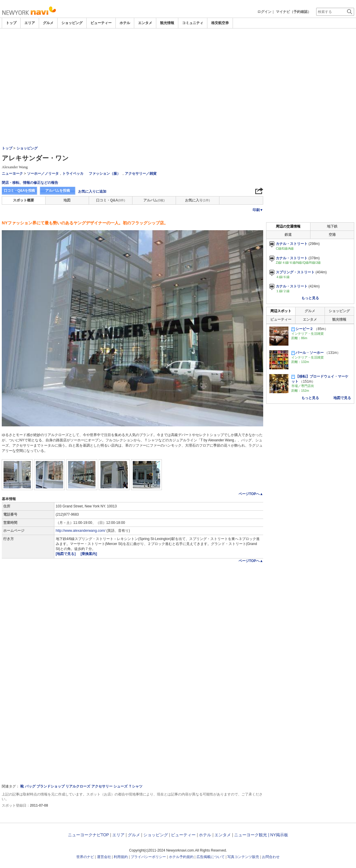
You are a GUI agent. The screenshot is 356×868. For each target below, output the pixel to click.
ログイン (264, 12)
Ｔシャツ (135, 786)
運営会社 (104, 857)
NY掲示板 (279, 835)
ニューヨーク (12, 174)
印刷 (258, 210)
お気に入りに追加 (92, 191)
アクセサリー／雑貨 (141, 174)
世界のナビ (85, 857)
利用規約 (121, 857)
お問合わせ (271, 857)
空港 (332, 235)
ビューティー (101, 23)
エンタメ (145, 23)
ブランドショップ (51, 786)
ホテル (125, 23)
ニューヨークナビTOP (88, 835)
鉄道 (288, 235)
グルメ (48, 23)
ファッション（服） (105, 174)
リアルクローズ (78, 786)
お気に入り (197, 200)
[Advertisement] (178, 45)
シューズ (120, 786)
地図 (67, 200)
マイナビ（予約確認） (293, 12)
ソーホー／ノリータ (43, 174)
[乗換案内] (89, 554)
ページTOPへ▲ (251, 494)
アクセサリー (102, 786)
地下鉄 (332, 226)
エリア (30, 23)
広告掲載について (211, 857)
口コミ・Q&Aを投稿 (19, 191)
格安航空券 (220, 23)
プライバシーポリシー (148, 857)
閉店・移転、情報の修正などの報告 (30, 183)
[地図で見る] (66, 554)
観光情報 (167, 23)
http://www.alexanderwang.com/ (81, 531)
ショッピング (72, 23)
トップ (11, 23)
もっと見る (310, 298)
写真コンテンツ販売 (243, 857)
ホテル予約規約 (181, 857)
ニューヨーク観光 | (252, 835)
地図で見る (342, 398)
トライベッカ (73, 174)
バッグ (30, 786)
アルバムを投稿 (58, 191)
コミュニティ (193, 23)
